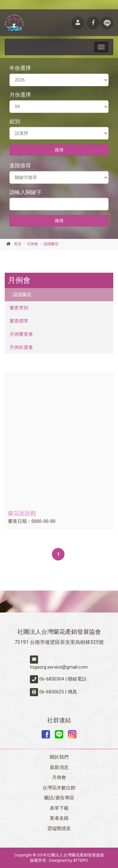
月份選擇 (20, 95)
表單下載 (59, 808)
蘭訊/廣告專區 (59, 798)
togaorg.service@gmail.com (59, 667)
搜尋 (59, 150)
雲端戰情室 (59, 829)
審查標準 (19, 321)
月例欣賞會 (21, 347)
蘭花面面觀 (22, 513)
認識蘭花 (51, 244)
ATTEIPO (81, 860)
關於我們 (59, 757)
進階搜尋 (20, 166)
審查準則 (19, 308)
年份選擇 (20, 68)
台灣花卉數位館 (59, 788)
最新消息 (59, 767)
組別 (15, 121)
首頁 (18, 244)
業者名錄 (59, 818)
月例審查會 (21, 334)
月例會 (32, 244)
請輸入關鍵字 (25, 192)
